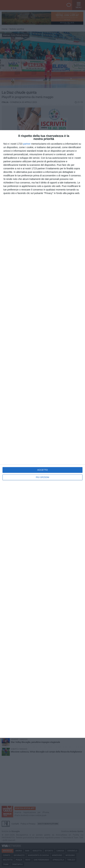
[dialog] (42, 434)
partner (27, 144)
